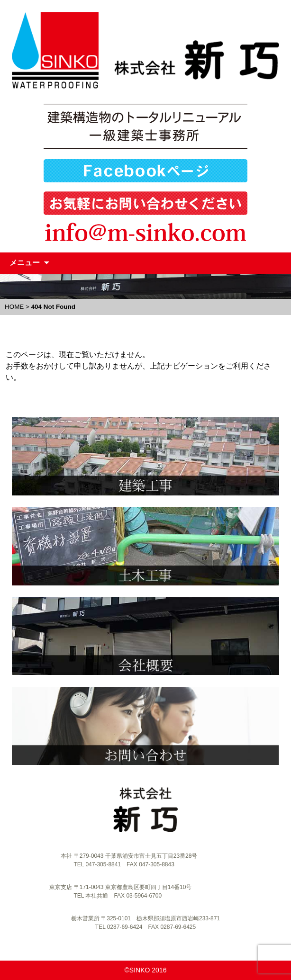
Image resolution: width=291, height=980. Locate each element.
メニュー (25, 263)
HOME (14, 307)
